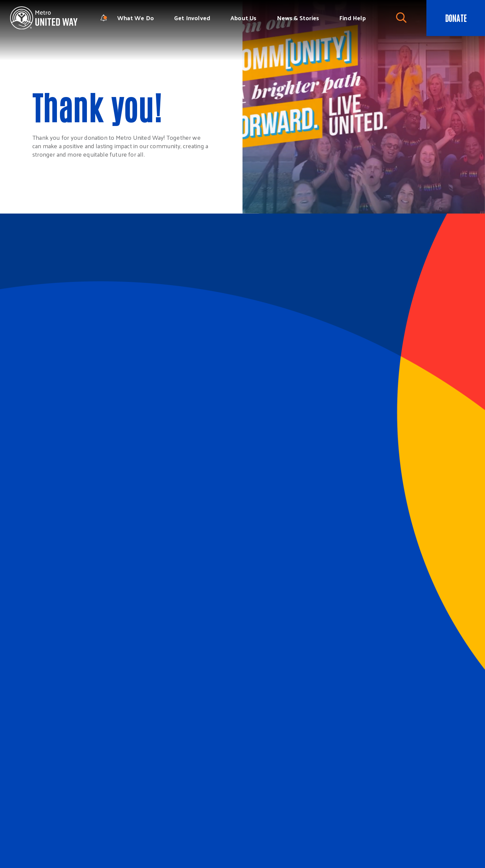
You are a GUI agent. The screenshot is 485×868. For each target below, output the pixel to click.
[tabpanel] (364, 107)
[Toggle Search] (401, 18)
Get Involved (192, 18)
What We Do (136, 18)
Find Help (352, 18)
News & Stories (298, 18)
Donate (456, 18)
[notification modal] (104, 18)
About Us (243, 18)
